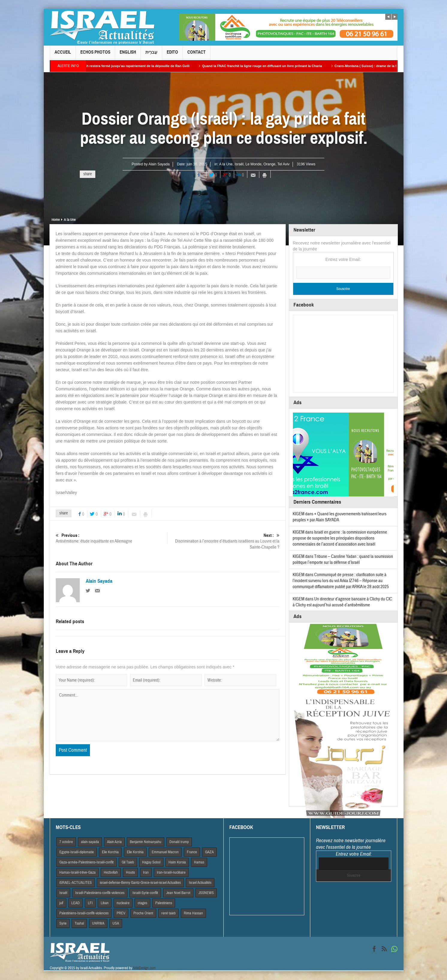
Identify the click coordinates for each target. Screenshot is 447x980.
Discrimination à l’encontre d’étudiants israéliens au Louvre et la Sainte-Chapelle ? (223, 541)
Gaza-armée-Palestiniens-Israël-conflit (86, 862)
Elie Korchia (110, 852)
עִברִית (151, 55)
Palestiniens (164, 903)
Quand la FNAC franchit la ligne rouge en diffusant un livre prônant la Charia (268, 66)
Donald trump (179, 842)
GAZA (209, 852)
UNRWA (98, 923)
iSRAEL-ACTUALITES (76, 883)
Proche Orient (143, 913)
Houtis (130, 872)
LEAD (76, 903)
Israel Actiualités (200, 883)
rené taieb (168, 913)
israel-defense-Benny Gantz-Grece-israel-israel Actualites (140, 883)
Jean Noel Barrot (178, 893)
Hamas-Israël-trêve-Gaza (77, 872)
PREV (121, 913)
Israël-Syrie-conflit (145, 893)
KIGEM (298, 514)
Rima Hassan (193, 913)
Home (56, 220)
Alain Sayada (159, 164)
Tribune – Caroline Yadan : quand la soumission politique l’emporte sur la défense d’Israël (343, 560)
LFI (90, 903)
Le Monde (253, 164)
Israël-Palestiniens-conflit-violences (100, 893)
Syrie (63, 923)
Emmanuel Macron (165, 852)
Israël (239, 164)
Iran (146, 872)
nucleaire (123, 903)
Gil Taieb (128, 862)
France (192, 852)
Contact (197, 55)
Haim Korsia (177, 862)
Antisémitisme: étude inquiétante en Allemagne (112, 538)
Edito (172, 55)
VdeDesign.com (144, 968)
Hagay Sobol (151, 862)
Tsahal (79, 923)
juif (61, 903)
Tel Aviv (283, 164)
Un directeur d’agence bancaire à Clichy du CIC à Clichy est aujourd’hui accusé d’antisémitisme (342, 602)
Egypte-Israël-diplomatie (77, 852)
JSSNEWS (206, 893)
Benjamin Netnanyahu (146, 842)
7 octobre (66, 842)
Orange (270, 164)
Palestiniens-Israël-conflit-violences (84, 913)
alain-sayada (90, 842)
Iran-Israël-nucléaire (171, 872)
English (128, 55)
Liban (105, 903)
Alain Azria (114, 842)
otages (142, 903)
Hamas (199, 862)
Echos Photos (95, 55)
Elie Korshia (135, 852)
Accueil (63, 55)
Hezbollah (111, 872)
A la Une (226, 164)
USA (116, 923)
